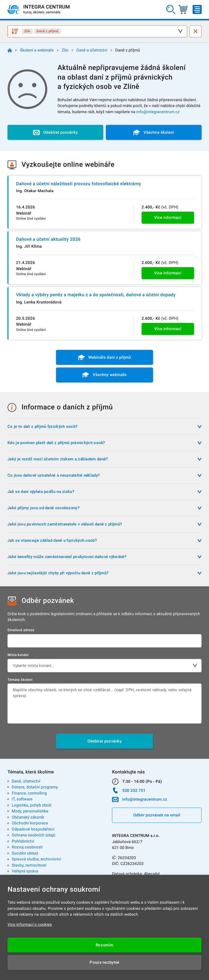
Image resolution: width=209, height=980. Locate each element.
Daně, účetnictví (26, 781)
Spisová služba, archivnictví (36, 859)
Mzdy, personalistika (30, 811)
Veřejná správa (25, 871)
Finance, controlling (29, 793)
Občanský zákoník (28, 817)
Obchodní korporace (30, 823)
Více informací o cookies (30, 924)
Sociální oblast (25, 853)
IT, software (22, 799)
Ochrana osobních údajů (33, 835)
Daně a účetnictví (92, 50)
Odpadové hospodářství (33, 829)
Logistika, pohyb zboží (32, 805)
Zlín (65, 50)
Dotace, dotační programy (35, 787)
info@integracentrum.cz (158, 112)
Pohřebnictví (23, 841)
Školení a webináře (37, 50)
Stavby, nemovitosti (29, 865)
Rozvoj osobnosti (27, 847)
